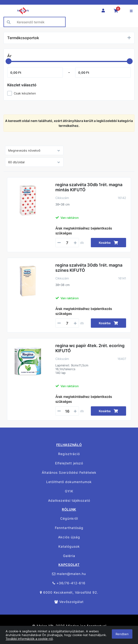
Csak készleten (25, 93)
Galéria (69, 556)
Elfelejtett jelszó (69, 463)
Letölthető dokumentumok (69, 482)
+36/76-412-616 (69, 583)
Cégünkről (69, 518)
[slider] (9, 61)
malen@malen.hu (69, 574)
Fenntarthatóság (69, 528)
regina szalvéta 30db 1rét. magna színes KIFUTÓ (89, 268)
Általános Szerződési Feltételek (69, 472)
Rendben (122, 634)
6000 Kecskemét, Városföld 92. (69, 592)
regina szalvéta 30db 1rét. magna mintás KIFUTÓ (89, 187)
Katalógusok (69, 546)
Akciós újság (69, 537)
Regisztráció (69, 454)
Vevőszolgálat (69, 602)
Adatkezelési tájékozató (69, 500)
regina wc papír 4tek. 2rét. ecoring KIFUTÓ (90, 348)
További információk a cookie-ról (29, 639)
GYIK (69, 491)
